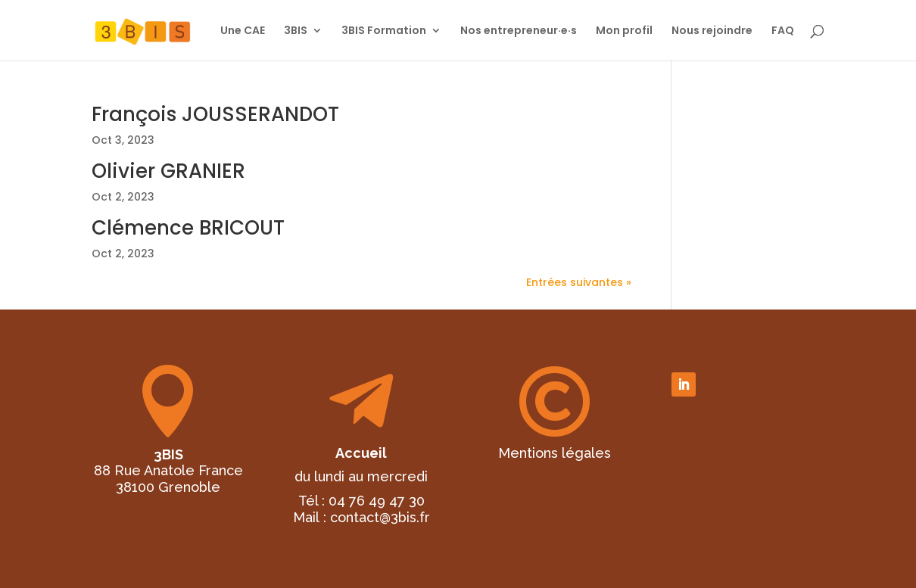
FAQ (783, 31)
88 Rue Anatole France (168, 470)
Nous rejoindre (712, 31)
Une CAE (243, 31)
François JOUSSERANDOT (215, 114)
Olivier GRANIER (168, 171)
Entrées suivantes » (579, 282)
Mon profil (624, 31)
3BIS (296, 31)
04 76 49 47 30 (377, 501)
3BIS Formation (384, 31)
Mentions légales (555, 453)
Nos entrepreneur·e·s (519, 31)
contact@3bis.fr (380, 517)
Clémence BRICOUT (188, 228)
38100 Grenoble (168, 487)
